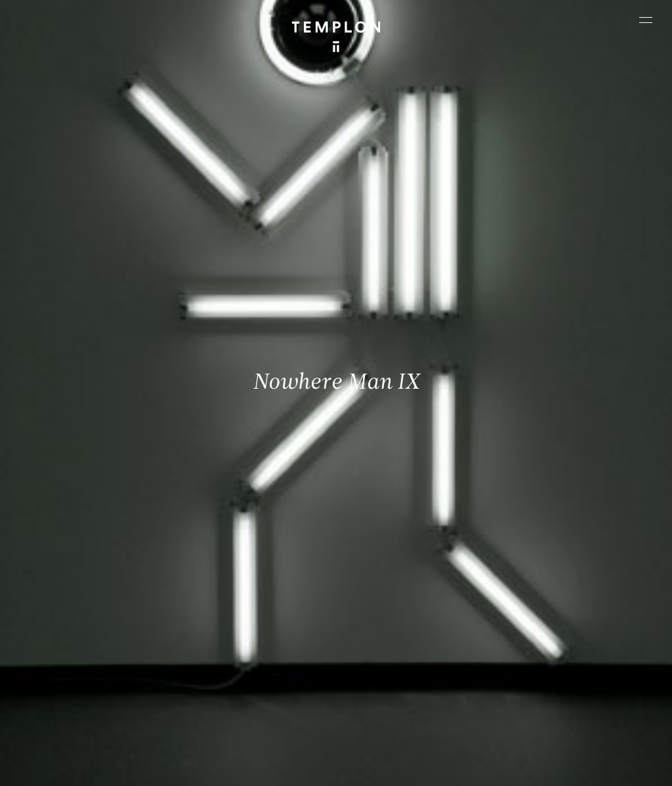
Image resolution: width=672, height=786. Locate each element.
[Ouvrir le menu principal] (646, 20)
